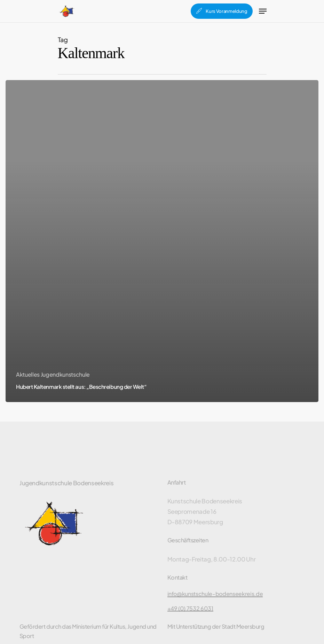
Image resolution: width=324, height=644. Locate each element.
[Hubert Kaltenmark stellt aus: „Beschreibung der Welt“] (162, 241)
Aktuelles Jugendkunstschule (53, 374)
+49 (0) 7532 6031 (190, 608)
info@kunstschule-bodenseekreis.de (215, 594)
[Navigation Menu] (263, 11)
